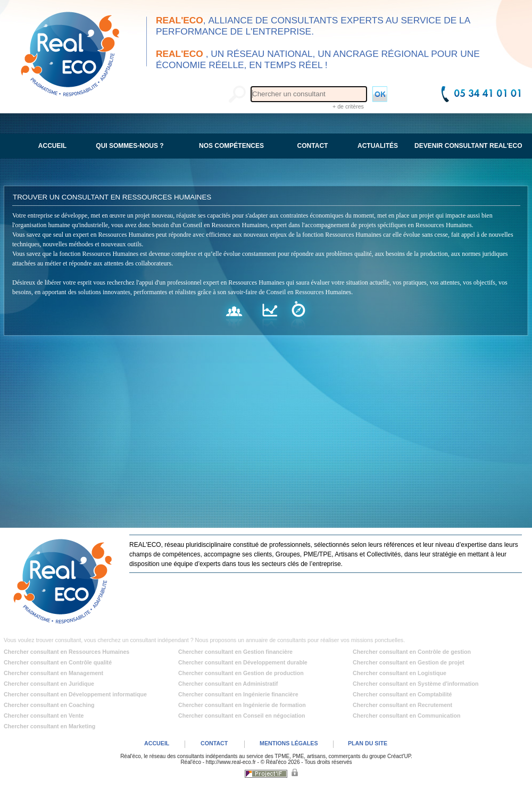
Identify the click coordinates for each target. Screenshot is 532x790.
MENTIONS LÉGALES (289, 743)
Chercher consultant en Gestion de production (241, 673)
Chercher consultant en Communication (407, 716)
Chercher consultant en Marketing (49, 726)
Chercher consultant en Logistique (400, 673)
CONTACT (214, 743)
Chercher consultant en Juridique (49, 684)
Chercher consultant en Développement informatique (75, 694)
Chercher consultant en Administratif (228, 684)
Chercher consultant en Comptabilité (402, 694)
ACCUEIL (157, 743)
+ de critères (348, 106)
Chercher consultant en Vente (44, 716)
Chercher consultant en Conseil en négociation (242, 716)
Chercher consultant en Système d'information (415, 684)
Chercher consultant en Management (53, 673)
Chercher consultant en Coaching (49, 705)
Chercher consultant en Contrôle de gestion (412, 652)
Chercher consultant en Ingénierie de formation (242, 705)
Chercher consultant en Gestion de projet (409, 662)
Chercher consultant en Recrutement (402, 705)
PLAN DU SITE (368, 743)
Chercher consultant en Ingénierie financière (238, 694)
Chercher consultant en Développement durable (243, 662)
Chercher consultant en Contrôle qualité (58, 662)
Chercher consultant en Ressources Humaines (66, 652)
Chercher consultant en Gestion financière (235, 652)
